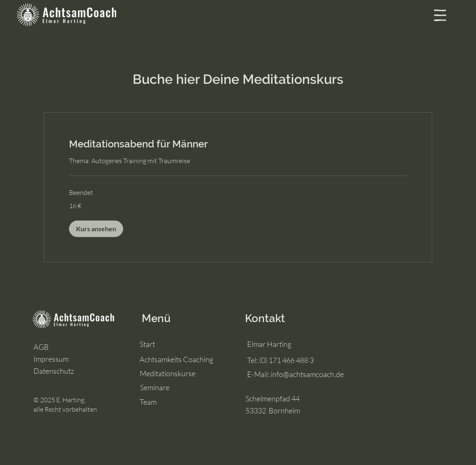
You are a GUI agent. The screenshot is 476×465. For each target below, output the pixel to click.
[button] (440, 15)
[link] (238, 144)
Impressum (51, 359)
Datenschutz (54, 371)
